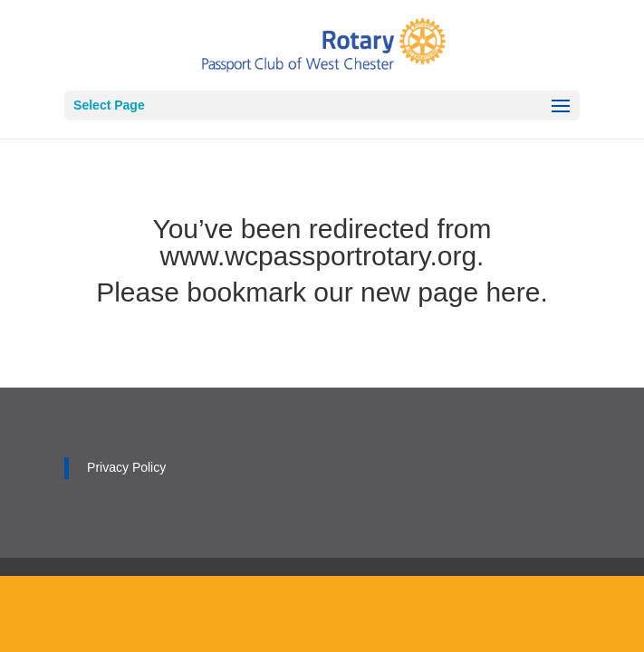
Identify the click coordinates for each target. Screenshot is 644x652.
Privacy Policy (126, 467)
